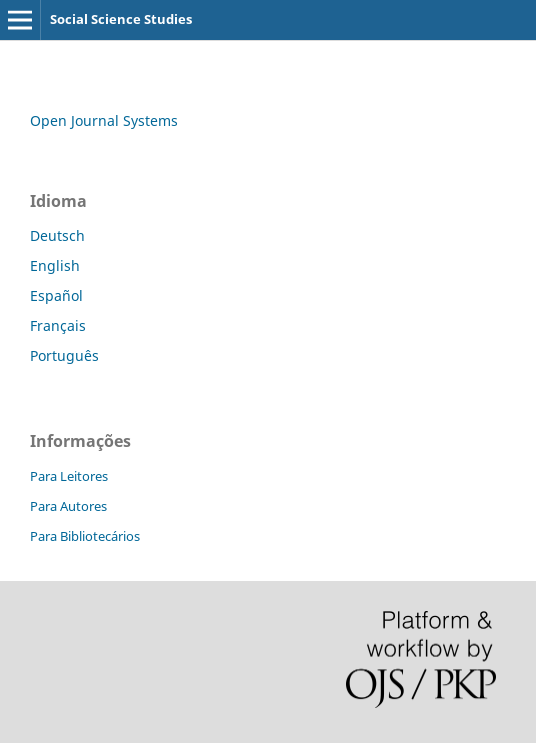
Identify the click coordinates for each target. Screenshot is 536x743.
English (55, 265)
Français (58, 325)
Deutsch (57, 235)
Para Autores (68, 506)
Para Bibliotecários (85, 536)
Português (64, 355)
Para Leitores (69, 476)
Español (56, 295)
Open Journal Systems (104, 120)
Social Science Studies (121, 19)
